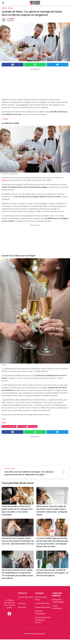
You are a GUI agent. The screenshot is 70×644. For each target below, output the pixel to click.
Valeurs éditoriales (42, 607)
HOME (4, 8)
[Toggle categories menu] (3, 3)
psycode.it (22, 607)
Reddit (6, 119)
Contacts (22, 603)
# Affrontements (9, 426)
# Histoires (32, 426)
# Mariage (22, 426)
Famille (11, 8)
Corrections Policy (42, 603)
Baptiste (12, 19)
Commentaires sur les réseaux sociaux (43, 620)
